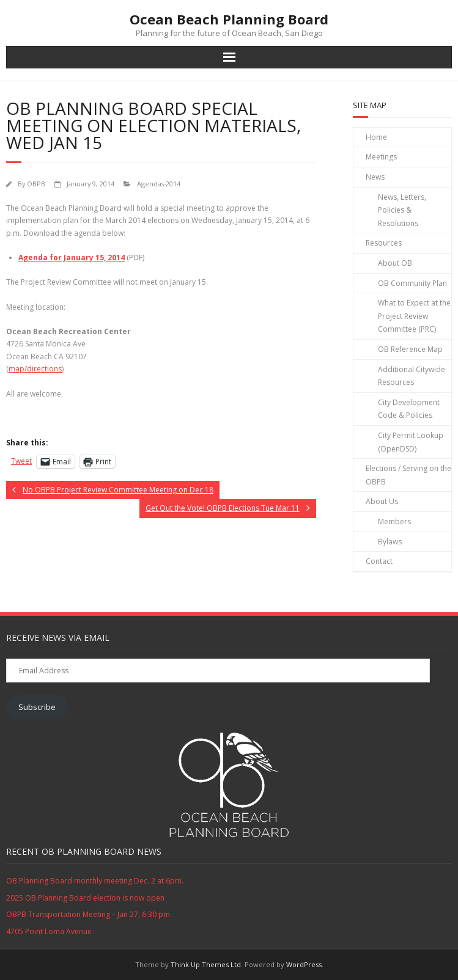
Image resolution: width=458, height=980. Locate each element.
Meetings (381, 157)
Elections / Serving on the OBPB (408, 475)
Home (376, 137)
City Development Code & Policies (409, 409)
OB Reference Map (410, 349)
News (375, 177)
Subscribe (37, 707)
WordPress (304, 964)
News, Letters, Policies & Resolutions (402, 210)
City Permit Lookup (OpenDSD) (411, 442)
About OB (395, 263)
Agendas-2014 (159, 184)
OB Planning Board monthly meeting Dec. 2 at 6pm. (95, 881)
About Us (382, 501)
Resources (384, 243)
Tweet (21, 461)
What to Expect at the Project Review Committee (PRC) (414, 316)
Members (394, 521)
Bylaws (390, 542)
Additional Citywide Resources (412, 376)
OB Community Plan (412, 283)
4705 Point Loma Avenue (49, 931)
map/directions (35, 369)
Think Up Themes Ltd (206, 964)
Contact (379, 561)
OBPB (36, 184)
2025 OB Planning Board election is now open (85, 898)
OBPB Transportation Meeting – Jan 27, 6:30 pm (88, 914)
